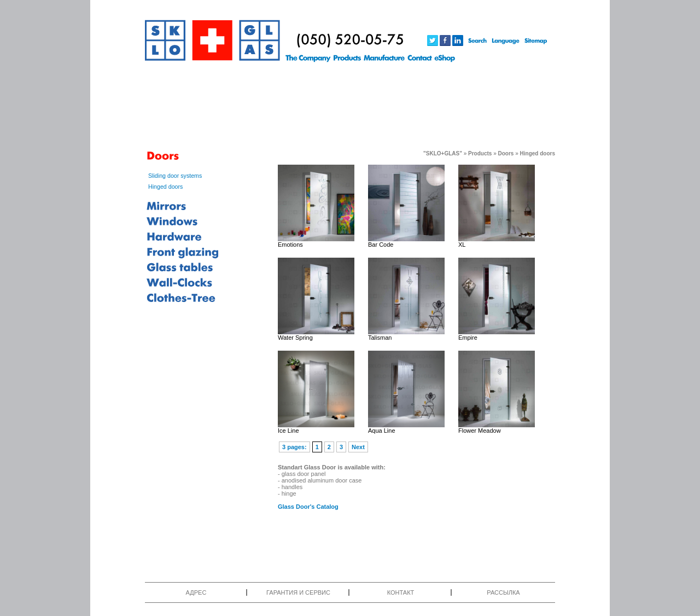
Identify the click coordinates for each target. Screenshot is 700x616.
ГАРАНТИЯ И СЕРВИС (298, 592)
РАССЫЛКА (503, 592)
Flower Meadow (480, 431)
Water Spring (295, 338)
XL (462, 245)
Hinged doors (165, 187)
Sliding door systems (175, 176)
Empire (468, 338)
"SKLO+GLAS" (443, 153)
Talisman (380, 338)
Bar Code (381, 245)
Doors (506, 153)
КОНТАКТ (401, 592)
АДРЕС (196, 592)
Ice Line (288, 431)
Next (358, 447)
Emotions (290, 245)
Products (480, 153)
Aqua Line (382, 431)
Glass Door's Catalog (308, 507)
